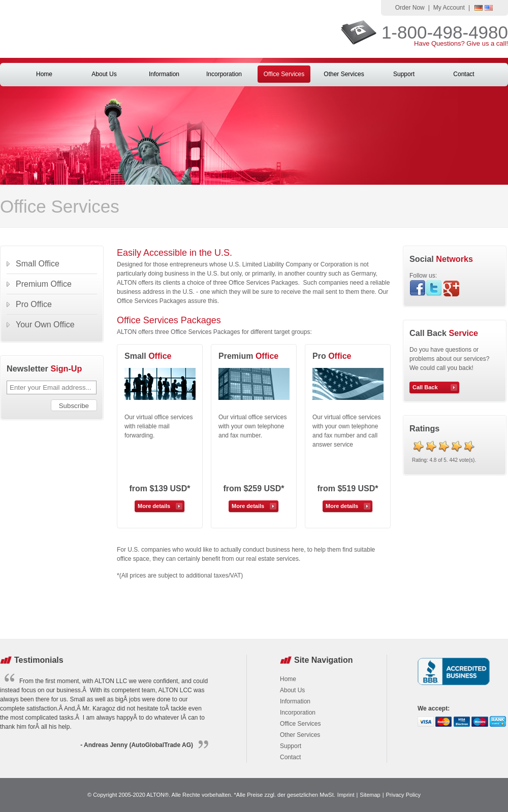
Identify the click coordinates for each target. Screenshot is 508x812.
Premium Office (44, 284)
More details (154, 506)
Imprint (346, 795)
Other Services (344, 74)
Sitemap (370, 795)
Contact (464, 74)
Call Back (425, 387)
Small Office (38, 264)
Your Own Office (45, 325)
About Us (104, 74)
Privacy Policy (403, 795)
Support (404, 74)
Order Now (410, 8)
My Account (449, 8)
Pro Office (34, 304)
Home (44, 74)
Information (164, 74)
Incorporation (224, 74)
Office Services (284, 74)
